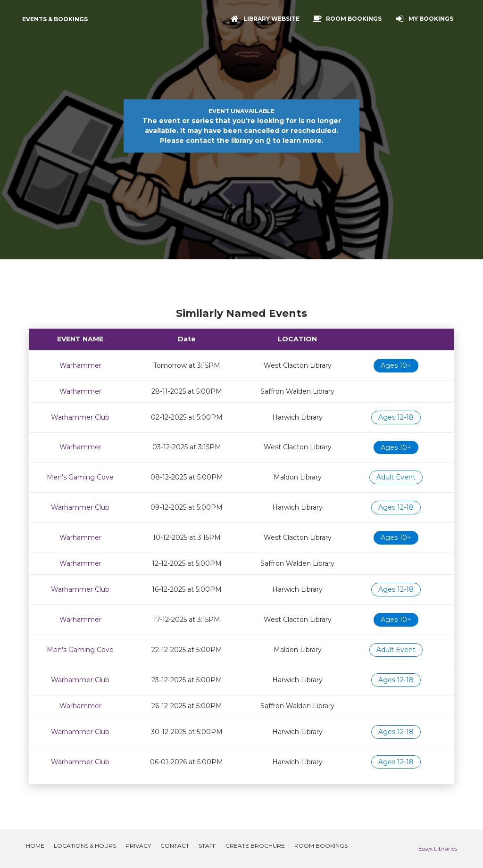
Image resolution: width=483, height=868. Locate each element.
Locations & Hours (85, 846)
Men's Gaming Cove (80, 477)
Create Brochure (255, 846)
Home (35, 846)
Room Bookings (321, 846)
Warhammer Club (80, 417)
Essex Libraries (438, 848)
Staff (207, 846)
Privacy (138, 846)
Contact (175, 846)
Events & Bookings (55, 19)
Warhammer (80, 365)
